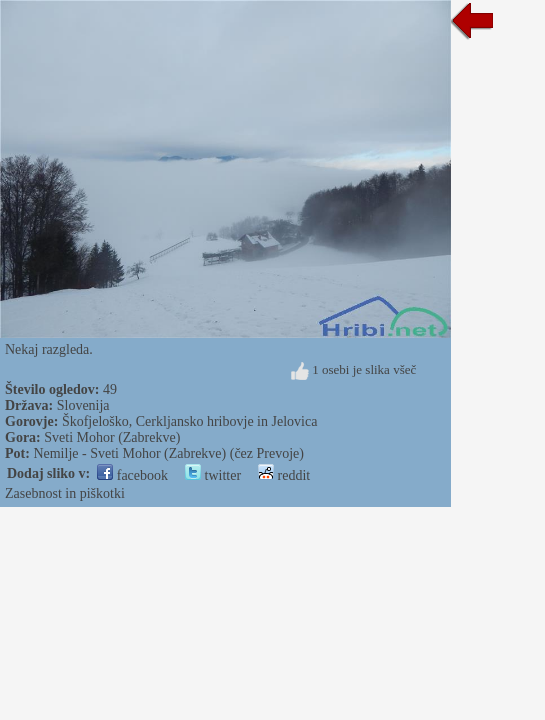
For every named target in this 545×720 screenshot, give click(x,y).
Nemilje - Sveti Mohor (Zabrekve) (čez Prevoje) (168, 453)
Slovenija (83, 405)
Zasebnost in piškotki (65, 493)
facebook (132, 475)
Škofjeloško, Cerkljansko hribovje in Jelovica (189, 421)
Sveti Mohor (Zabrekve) (112, 437)
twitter (213, 475)
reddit (284, 475)
